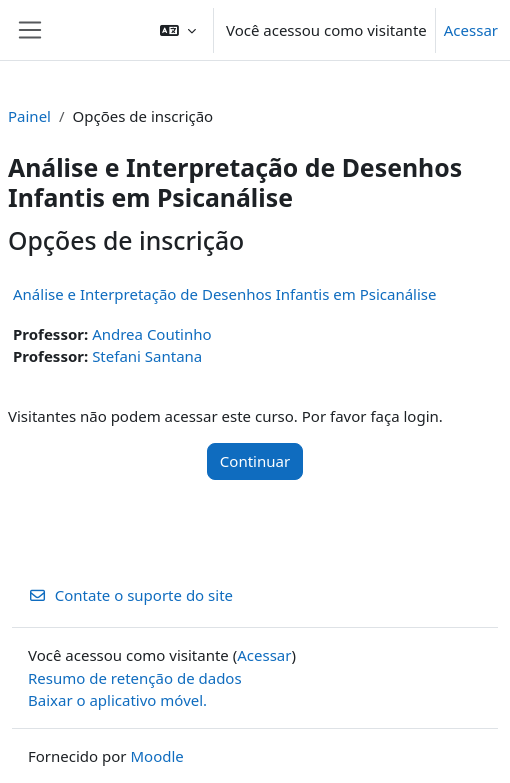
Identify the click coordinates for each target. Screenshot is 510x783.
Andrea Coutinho (151, 334)
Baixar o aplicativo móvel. (117, 700)
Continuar (255, 461)
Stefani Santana (147, 356)
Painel (29, 116)
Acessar (471, 30)
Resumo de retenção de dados (135, 678)
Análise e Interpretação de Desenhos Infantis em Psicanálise (224, 294)
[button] (178, 30)
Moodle (156, 756)
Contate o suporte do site (130, 595)
